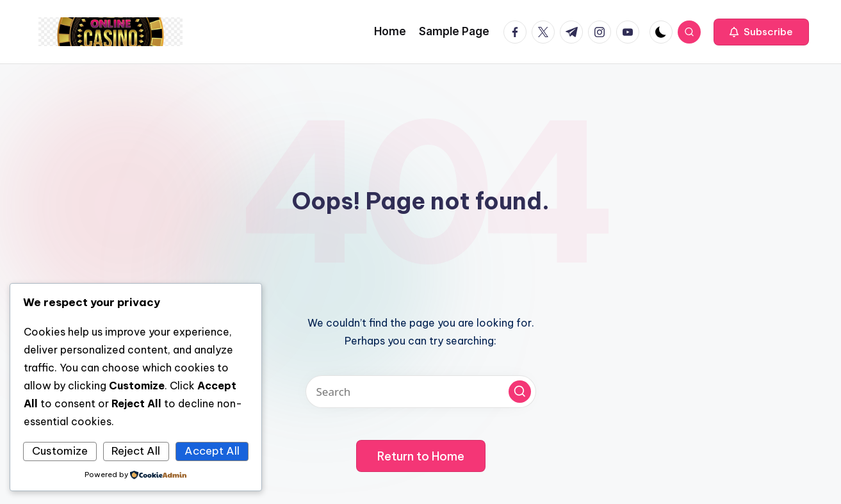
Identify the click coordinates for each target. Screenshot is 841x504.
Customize (60, 451)
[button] (761, 32)
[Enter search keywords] (421, 392)
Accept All (212, 451)
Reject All (136, 451)
